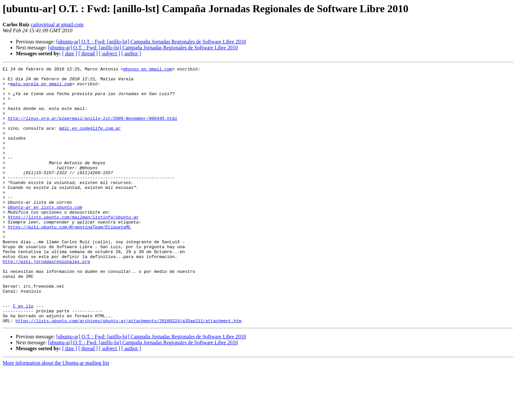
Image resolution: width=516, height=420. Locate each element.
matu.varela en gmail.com (41, 88)
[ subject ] (110, 53)
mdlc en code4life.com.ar (90, 141)
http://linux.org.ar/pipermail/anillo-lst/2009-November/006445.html (93, 129)
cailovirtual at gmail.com (57, 25)
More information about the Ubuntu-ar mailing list (56, 414)
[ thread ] (88, 53)
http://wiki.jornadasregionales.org (46, 301)
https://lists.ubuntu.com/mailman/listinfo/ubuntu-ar (73, 248)
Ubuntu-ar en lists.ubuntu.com (45, 236)
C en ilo (23, 354)
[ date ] (70, 53)
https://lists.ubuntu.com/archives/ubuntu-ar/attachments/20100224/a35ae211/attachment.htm (128, 372)
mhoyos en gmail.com (148, 70)
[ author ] (131, 53)
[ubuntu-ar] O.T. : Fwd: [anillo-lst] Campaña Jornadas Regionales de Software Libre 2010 (151, 42)
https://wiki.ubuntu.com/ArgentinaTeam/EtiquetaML (69, 259)
